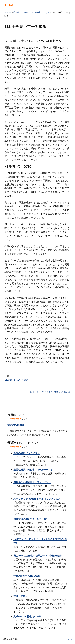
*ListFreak (15, 419)
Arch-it (9, 5)
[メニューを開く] (69, 5)
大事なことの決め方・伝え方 (36, 12)
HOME (8, 12)
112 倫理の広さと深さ (16, 380)
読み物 (16, 12)
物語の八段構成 (16, 425)
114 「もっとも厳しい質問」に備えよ (50, 392)
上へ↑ (69, 639)
